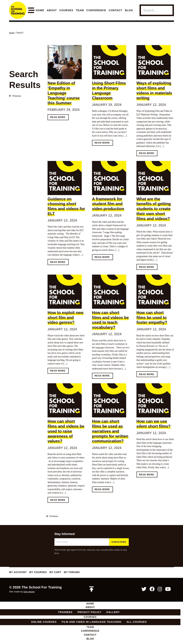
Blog (129, 10)
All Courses (137, 623)
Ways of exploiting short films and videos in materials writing (154, 91)
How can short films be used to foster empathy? (152, 318)
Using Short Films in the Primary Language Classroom (109, 91)
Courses (66, 10)
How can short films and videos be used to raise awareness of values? (66, 432)
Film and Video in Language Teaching (92, 623)
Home (40, 10)
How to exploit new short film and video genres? (65, 318)
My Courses (40, 573)
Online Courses (44, 623)
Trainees (65, 613)
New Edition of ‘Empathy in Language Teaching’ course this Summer (64, 93)
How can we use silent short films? (154, 424)
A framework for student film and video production (108, 204)
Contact (115, 10)
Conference (96, 10)
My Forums (76, 573)
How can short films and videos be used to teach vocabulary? (110, 320)
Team (80, 10)
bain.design (30, 592)
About (52, 10)
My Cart (59, 573)
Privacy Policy (89, 613)
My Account (19, 573)
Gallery (113, 613)
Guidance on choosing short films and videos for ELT (66, 206)
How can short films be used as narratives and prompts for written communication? (110, 432)
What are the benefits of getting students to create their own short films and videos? (154, 209)
